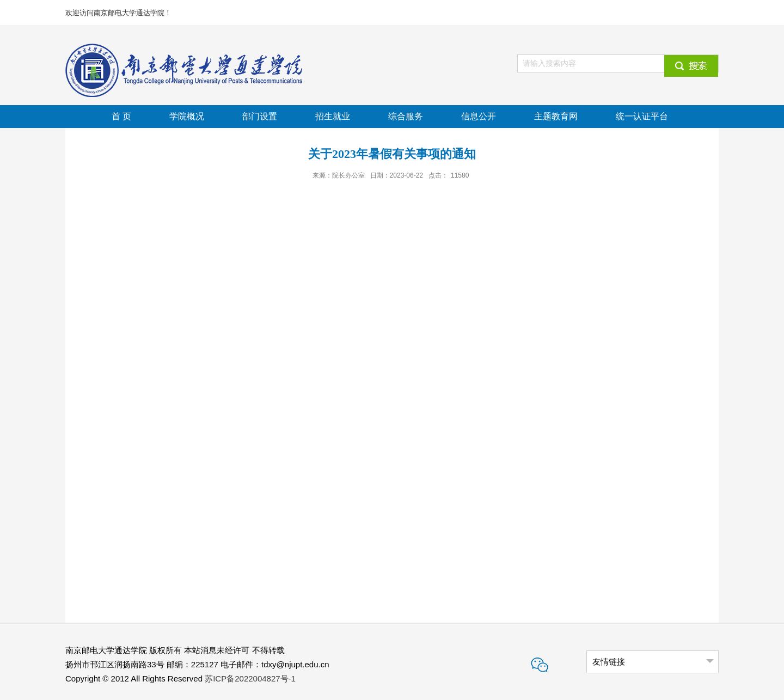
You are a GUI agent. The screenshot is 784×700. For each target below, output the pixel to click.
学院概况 (187, 116)
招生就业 (333, 116)
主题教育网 (556, 116)
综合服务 (406, 116)
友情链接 (609, 662)
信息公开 (479, 116)
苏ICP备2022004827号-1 (250, 678)
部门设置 (260, 116)
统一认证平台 (642, 116)
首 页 (121, 116)
